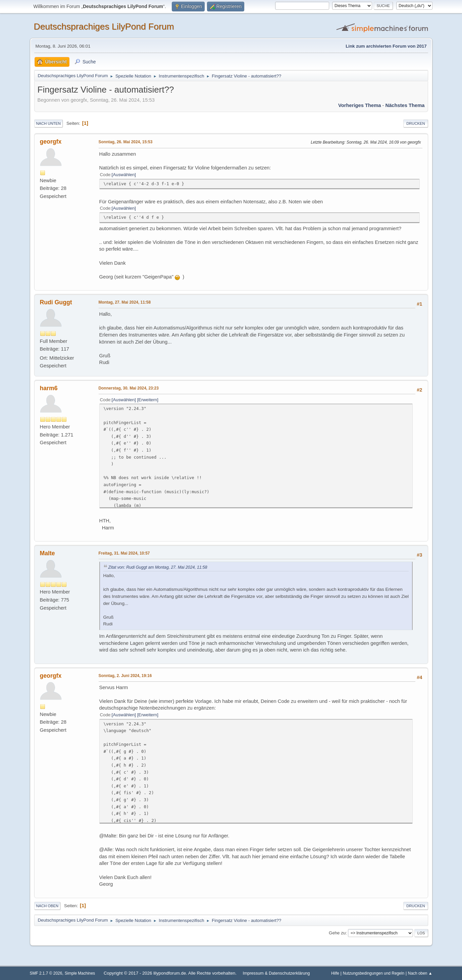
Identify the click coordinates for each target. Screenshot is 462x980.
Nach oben (47, 906)
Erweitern (148, 400)
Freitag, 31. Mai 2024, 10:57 (124, 553)
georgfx (51, 142)
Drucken (416, 123)
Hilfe (335, 973)
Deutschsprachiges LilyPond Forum (104, 27)
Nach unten (48, 123)
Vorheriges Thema (360, 105)
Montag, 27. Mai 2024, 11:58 (125, 302)
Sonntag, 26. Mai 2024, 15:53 (126, 142)
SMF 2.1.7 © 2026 (46, 973)
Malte (47, 553)
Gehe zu (337, 933)
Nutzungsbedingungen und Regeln (374, 973)
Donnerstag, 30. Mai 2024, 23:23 (129, 388)
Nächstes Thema (405, 105)
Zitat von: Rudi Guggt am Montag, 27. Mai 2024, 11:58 (158, 567)
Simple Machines (80, 973)
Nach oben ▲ (420, 973)
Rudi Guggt (56, 302)
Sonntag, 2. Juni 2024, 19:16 (125, 676)
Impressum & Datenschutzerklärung (276, 973)
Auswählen (124, 175)
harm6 (49, 388)
